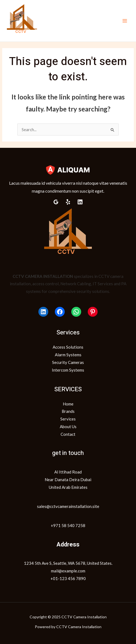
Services (68, 419)
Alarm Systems (68, 355)
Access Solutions (68, 347)
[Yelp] (68, 202)
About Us (68, 427)
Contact (68, 434)
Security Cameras (68, 362)
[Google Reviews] (56, 202)
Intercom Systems (68, 370)
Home (68, 404)
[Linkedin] (80, 202)
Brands (68, 411)
